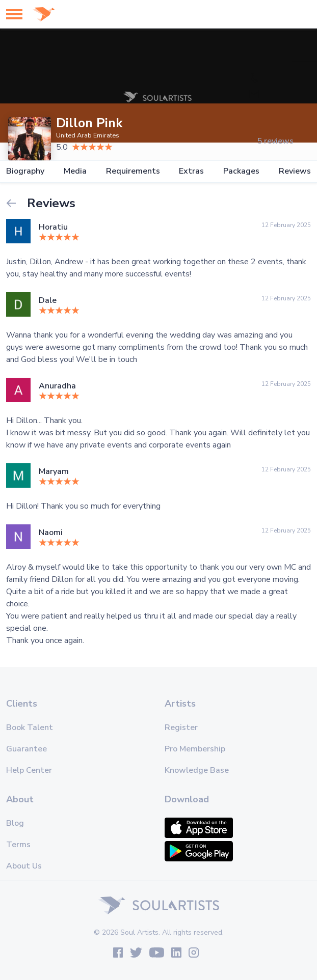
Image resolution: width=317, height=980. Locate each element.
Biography (25, 171)
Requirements (133, 171)
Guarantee (27, 749)
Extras (191, 171)
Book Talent (30, 727)
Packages (241, 171)
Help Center (29, 770)
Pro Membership (195, 749)
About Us (24, 866)
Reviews (295, 171)
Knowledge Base (197, 770)
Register (181, 727)
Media (75, 171)
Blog (15, 823)
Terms (18, 845)
